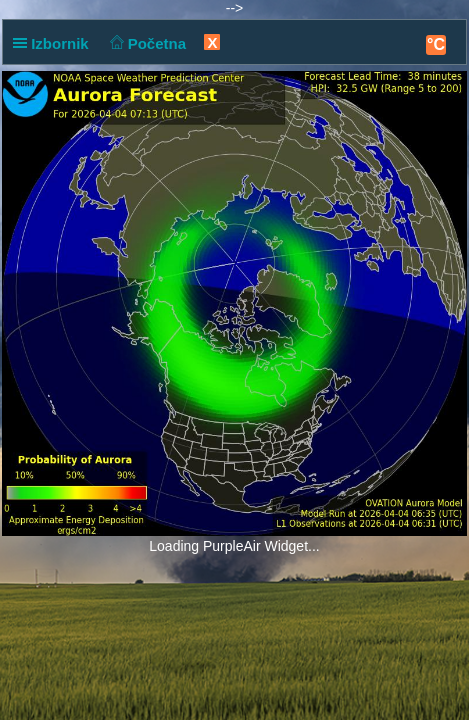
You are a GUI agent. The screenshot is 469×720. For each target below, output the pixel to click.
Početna (145, 43)
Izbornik (55, 43)
